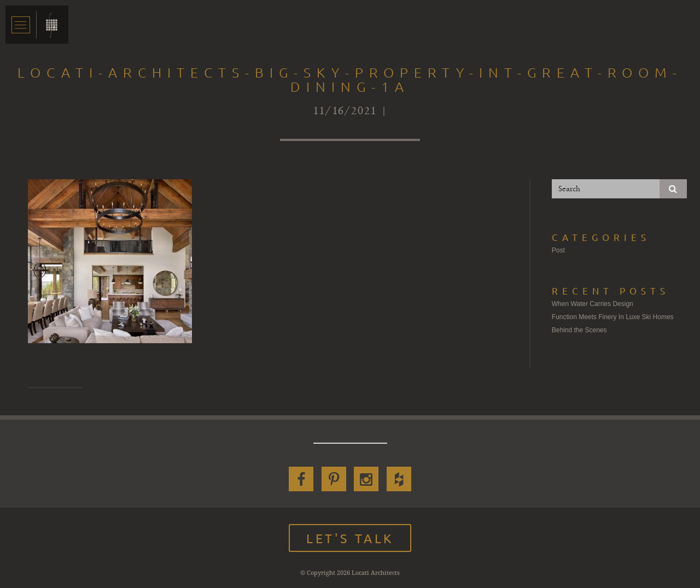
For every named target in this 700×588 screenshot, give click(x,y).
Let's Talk (350, 538)
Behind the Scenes (579, 330)
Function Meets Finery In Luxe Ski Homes (613, 317)
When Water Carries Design (593, 304)
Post (558, 250)
